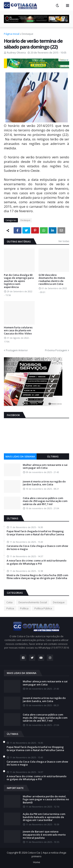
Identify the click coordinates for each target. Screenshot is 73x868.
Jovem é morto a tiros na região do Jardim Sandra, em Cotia (44, 483)
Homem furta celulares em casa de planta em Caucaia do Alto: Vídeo (18, 331)
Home (37, 862)
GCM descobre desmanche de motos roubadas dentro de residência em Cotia (52, 280)
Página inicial (12, 34)
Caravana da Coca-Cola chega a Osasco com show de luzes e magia (37, 548)
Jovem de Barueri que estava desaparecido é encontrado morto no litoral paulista (44, 835)
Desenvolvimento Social (33, 602)
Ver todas (64, 241)
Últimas (53, 456)
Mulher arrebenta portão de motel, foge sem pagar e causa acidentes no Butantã (46, 800)
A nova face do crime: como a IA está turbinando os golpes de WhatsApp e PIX (36, 562)
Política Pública (43, 608)
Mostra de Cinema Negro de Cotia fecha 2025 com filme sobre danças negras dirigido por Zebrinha (37, 577)
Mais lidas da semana (20, 456)
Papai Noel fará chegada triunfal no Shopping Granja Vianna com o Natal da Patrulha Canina (35, 533)
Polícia (10, 608)
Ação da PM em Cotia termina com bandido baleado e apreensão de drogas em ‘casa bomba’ (44, 817)
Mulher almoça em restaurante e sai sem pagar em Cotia (45, 467)
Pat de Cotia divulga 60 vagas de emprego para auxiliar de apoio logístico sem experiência (19, 281)
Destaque (27, 34)
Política (24, 608)
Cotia (9, 602)
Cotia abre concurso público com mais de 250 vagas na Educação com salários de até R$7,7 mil (45, 501)
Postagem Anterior (17, 350)
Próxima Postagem (56, 350)
